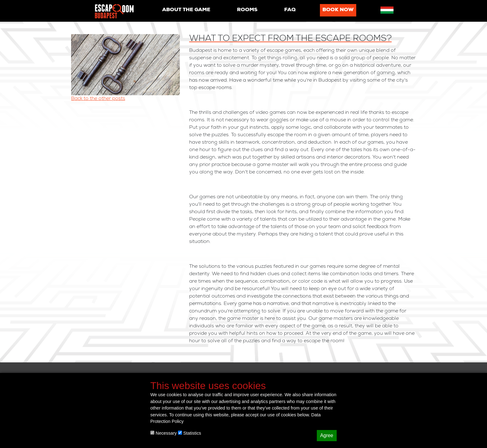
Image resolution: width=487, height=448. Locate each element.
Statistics (190, 433)
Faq (290, 10)
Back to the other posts (98, 99)
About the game (186, 10)
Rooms (247, 10)
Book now (338, 10)
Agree (327, 435)
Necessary (164, 433)
